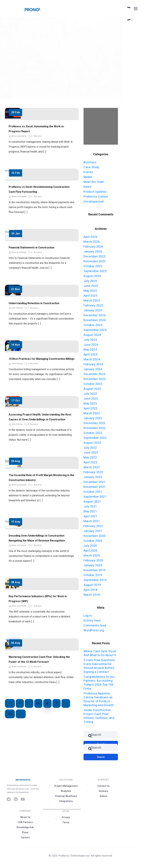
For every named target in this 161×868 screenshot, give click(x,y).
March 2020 (92, 555)
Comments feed (95, 625)
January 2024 (93, 369)
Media (88, 177)
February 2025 (93, 305)
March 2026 (92, 242)
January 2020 (93, 565)
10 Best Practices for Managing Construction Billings (42, 359)
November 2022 (95, 428)
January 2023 (93, 418)
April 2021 (90, 516)
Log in (88, 616)
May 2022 (90, 457)
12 (10, 714)
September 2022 (95, 438)
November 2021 (95, 487)
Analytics (66, 791)
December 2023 (95, 374)
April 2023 (90, 408)
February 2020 (93, 560)
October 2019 (93, 575)
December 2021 (95, 482)
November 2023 (95, 379)
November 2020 (95, 536)
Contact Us (104, 786)
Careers (25, 837)
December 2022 (95, 423)
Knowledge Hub (25, 827)
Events (88, 172)
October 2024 (93, 325)
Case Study (91, 167)
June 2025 (91, 286)
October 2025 (93, 266)
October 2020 (93, 541)
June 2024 (91, 345)
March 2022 (92, 467)
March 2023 (92, 413)
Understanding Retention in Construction (34, 303)
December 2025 (95, 256)
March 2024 (92, 359)
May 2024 (90, 350)
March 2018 (92, 595)
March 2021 (92, 521)
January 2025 (93, 310)
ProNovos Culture (96, 197)
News (88, 187)
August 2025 (92, 276)
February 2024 (93, 364)
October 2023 (93, 384)
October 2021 (93, 492)
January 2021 (93, 531)
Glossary (104, 791)
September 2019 (95, 580)
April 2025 (90, 296)
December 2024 (95, 315)
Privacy (66, 817)
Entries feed (92, 620)
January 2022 (93, 477)
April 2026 (90, 237)
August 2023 (92, 389)
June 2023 (91, 399)
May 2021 (90, 511)
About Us (25, 817)
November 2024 (95, 320)
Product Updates (95, 192)
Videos (104, 796)
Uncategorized (94, 201)
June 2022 (91, 452)
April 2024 (90, 354)
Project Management (66, 786)
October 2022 (93, 433)
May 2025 (90, 291)
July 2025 (90, 281)
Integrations (66, 801)
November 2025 (95, 261)
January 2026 (93, 251)
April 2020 (90, 551)
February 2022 (93, 472)
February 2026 (93, 247)
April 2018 (90, 590)
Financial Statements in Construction (32, 248)
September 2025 (95, 271)
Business (38, 136)
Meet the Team (94, 182)
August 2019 (92, 585)
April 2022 (90, 462)
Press (25, 832)
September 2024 (95, 330)
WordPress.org (94, 630)
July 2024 (90, 340)
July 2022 (90, 448)
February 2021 (93, 526)
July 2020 (90, 546)
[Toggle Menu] (135, 9)
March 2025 (92, 300)
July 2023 (90, 394)
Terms (66, 822)
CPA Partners (25, 822)
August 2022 (92, 443)
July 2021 (90, 506)
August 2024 (92, 335)
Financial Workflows (66, 796)
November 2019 (95, 570)
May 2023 (90, 403)
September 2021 (95, 497)
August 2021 (92, 501)
